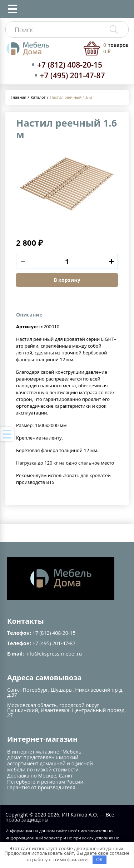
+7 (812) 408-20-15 (70, 65)
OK (99, 859)
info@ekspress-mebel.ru (54, 654)
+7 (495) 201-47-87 (73, 75)
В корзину (67, 280)
